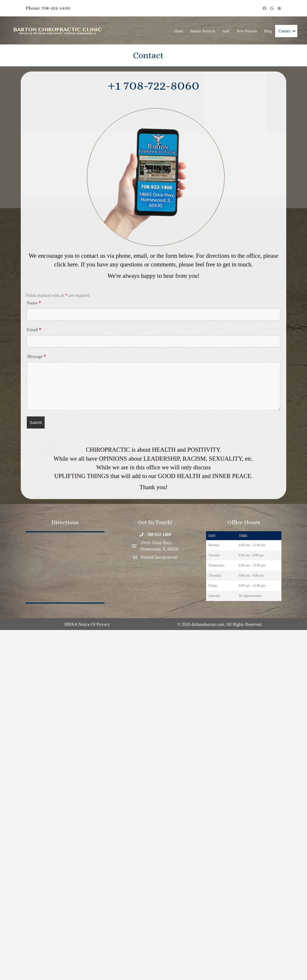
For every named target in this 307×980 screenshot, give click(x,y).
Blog (268, 31)
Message (36, 357)
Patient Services (203, 31)
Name (34, 303)
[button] (294, 31)
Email (34, 330)
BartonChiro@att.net (159, 557)
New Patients (247, 31)
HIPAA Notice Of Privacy (87, 624)
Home (179, 31)
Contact (285, 31)
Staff (226, 31)
